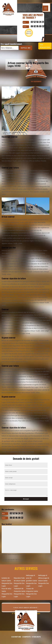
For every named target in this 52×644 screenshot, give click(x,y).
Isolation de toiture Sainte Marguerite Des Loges (7, 582)
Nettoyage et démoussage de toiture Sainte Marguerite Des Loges (44, 581)
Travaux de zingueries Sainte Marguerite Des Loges (32, 593)
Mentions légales (26, 610)
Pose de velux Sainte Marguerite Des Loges (7, 593)
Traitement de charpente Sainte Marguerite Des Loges (20, 593)
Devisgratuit (29, 32)
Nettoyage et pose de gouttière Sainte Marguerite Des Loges (32, 581)
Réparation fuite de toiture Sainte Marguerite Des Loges (19, 582)
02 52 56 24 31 (37, 22)
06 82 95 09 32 (37, 26)
